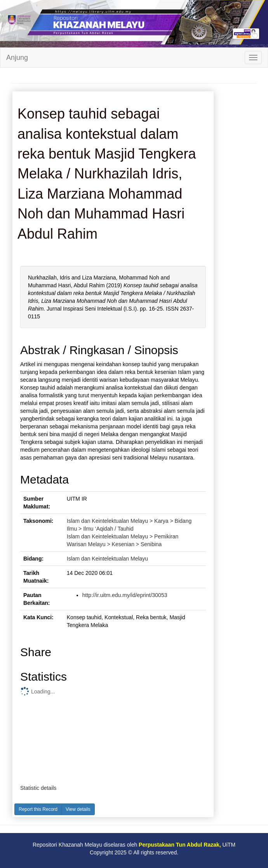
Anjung (17, 58)
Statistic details (38, 788)
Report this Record (38, 809)
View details (78, 809)
